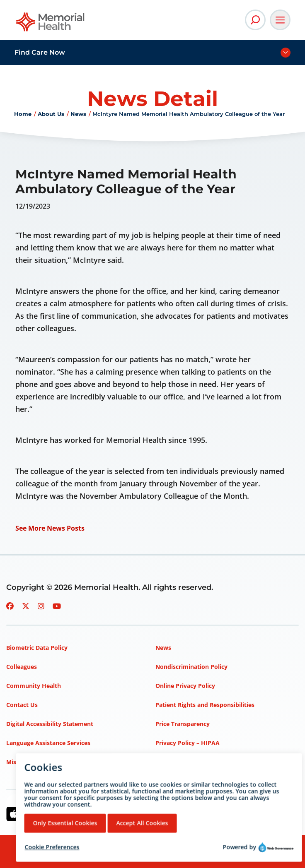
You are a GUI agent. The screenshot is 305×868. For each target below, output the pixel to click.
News (78, 114)
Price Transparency (183, 724)
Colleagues (22, 667)
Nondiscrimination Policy (191, 667)
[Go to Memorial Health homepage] (51, 25)
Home (23, 114)
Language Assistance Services (48, 743)
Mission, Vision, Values (39, 762)
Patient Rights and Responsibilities (205, 705)
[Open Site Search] (255, 20)
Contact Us (22, 705)
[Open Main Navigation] (280, 20)
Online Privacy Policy (185, 686)
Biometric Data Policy (37, 648)
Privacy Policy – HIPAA (188, 743)
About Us (51, 114)
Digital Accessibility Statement (50, 724)
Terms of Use (174, 762)
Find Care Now (40, 52)
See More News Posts (50, 528)
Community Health (34, 686)
